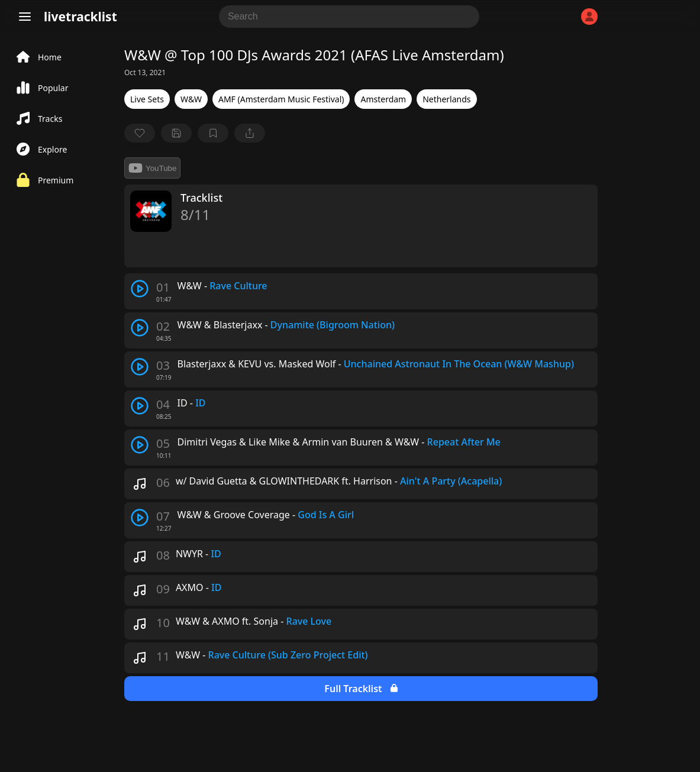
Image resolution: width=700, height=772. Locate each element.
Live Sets (147, 99)
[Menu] (25, 17)
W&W (191, 99)
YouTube (152, 168)
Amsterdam (383, 99)
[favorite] (140, 133)
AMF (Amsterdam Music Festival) (281, 99)
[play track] (140, 289)
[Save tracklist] (176, 133)
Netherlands (446, 99)
